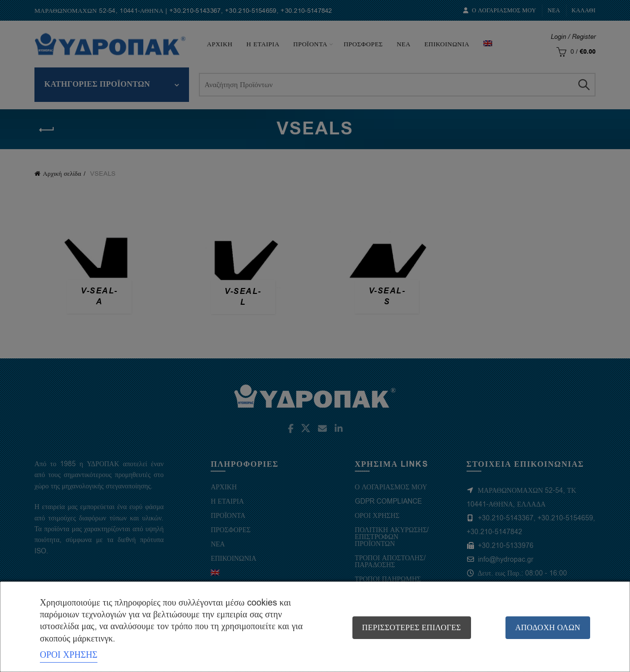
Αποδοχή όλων (548, 628)
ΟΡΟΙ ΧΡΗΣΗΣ (69, 655)
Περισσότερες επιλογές (412, 628)
